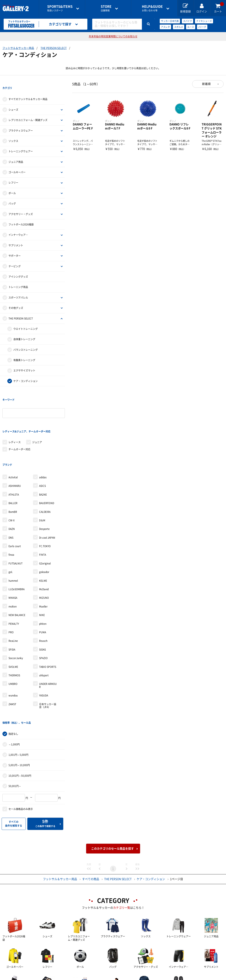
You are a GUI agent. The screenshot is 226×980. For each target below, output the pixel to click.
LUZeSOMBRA (17, 556)
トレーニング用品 (18, 279)
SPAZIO (43, 625)
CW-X (12, 487)
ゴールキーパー (17, 164)
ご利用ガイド (46, 977)
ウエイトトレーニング (26, 321)
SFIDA (12, 616)
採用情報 (140, 977)
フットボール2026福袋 (21, 216)
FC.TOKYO (45, 513)
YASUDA (44, 662)
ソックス (13, 133)
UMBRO (13, 651)
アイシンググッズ (18, 268)
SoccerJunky (16, 625)
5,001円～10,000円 (19, 724)
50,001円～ (15, 745)
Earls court (15, 513)
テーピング (15, 258)
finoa (11, 522)
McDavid (44, 556)
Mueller (43, 573)
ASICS (42, 453)
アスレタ (165, 27)
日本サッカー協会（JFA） (48, 672)
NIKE (42, 582)
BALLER (13, 470)
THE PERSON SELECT (54, 48)
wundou (13, 662)
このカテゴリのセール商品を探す (112, 807)
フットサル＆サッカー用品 (18, 48)
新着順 (206, 84)
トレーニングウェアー (21, 143)
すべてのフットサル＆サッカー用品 (28, 91)
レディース (15, 417)
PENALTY (14, 590)
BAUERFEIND (47, 470)
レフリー (13, 174)
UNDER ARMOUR (48, 652)
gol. (11, 539)
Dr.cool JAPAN (47, 505)
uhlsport (44, 642)
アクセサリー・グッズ (21, 206)
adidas (43, 444)
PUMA (43, 599)
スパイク (187, 21)
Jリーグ (202, 27)
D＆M (42, 487)
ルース (191, 27)
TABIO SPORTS (48, 633)
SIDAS (42, 616)
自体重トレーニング (24, 331)
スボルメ (179, 27)
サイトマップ (207, 977)
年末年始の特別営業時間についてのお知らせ (113, 36)
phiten (43, 590)
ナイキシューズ (204, 21)
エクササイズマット (24, 362)
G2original (45, 530)
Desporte (44, 496)
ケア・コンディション (26, 373)
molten (13, 573)
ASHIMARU (15, 453)
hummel (13, 548)
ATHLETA (14, 461)
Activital (13, 444)
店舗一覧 (16, 977)
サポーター (15, 247)
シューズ (13, 101)
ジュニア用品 (16, 154)
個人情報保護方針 (172, 977)
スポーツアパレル (18, 289)
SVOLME (13, 633)
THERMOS (14, 642)
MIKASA (13, 565)
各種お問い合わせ (81, 977)
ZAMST (12, 671)
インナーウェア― (18, 227)
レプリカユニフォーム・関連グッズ (28, 112)
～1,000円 (14, 703)
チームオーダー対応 (19, 424)
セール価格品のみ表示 (21, 768)
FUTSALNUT (16, 530)
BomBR (13, 479)
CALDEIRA (45, 479)
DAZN (12, 496)
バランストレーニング (26, 341)
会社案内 (113, 977)
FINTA (43, 522)
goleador (44, 539)
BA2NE (43, 461)
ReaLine (13, 608)
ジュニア (37, 417)
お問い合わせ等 (152, 8)
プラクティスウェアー (21, 122)
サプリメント (16, 237)
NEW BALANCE (17, 582)
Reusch (43, 608)
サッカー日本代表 (170, 21)
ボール (12, 185)
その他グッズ (16, 300)
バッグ (12, 195)
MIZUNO (44, 565)
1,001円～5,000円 (18, 713)
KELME (43, 548)
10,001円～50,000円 (20, 734)
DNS (11, 505)
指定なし (13, 692)
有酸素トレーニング (24, 352)
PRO (11, 599)
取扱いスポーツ (60, 8)
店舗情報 (106, 8)
